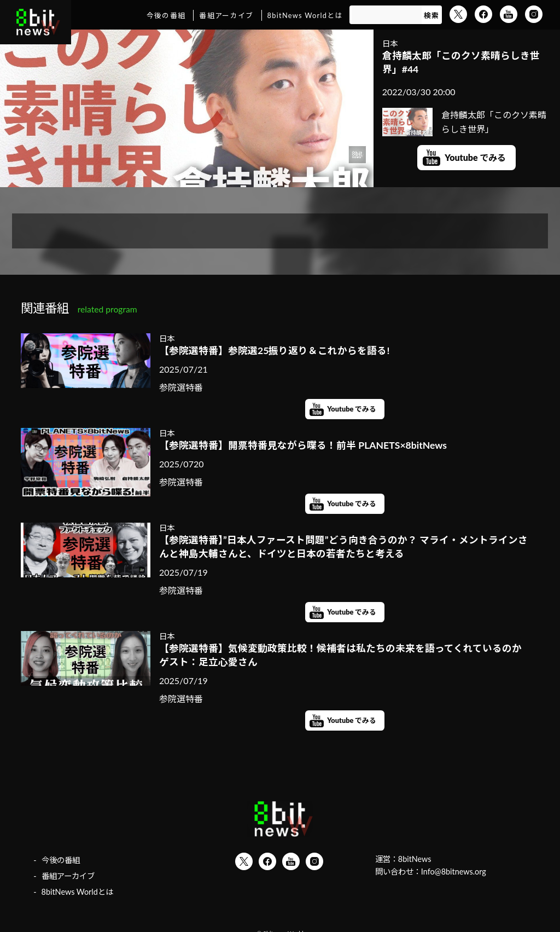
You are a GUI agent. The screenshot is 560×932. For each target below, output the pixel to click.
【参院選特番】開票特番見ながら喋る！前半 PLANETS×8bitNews (303, 445)
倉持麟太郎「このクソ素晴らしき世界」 (465, 122)
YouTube (509, 14)
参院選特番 (181, 387)
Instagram (534, 14)
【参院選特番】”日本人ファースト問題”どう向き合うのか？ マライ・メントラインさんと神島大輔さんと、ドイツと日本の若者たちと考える (343, 547)
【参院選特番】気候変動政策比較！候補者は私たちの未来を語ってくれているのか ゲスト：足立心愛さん (345, 655)
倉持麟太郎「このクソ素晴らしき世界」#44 (461, 62)
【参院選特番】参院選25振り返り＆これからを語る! (274, 351)
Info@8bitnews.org (454, 872)
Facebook (483, 14)
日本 (390, 44)
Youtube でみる (475, 157)
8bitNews (415, 859)
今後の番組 (166, 15)
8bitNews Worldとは (305, 15)
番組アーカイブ (226, 15)
